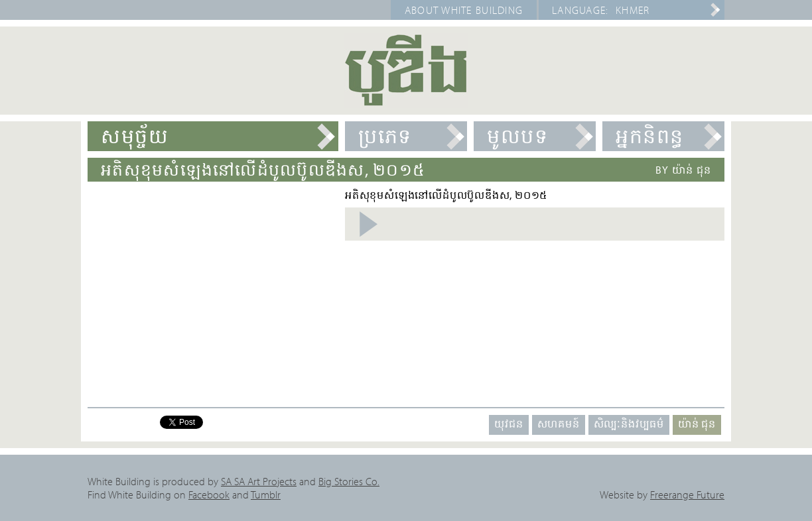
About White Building (464, 10)
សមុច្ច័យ (135, 136)
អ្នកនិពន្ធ (650, 136)
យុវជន (508, 424)
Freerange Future (687, 494)
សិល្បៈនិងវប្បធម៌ (629, 424)
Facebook (209, 494)
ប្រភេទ (385, 136)
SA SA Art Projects (259, 481)
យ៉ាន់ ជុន (697, 424)
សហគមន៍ (559, 424)
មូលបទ (517, 136)
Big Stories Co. (349, 481)
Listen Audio (368, 224)
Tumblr (266, 494)
